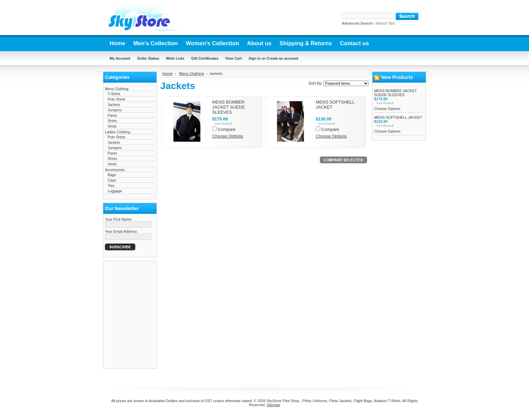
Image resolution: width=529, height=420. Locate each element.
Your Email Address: (121, 231)
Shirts (112, 121)
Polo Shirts (117, 99)
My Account (120, 58)
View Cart (233, 58)
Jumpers (115, 110)
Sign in (255, 58)
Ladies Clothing (118, 132)
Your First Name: (119, 219)
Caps (112, 180)
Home (168, 74)
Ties (111, 186)
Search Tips (385, 23)
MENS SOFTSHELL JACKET (398, 117)
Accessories (115, 170)
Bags (112, 175)
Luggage (115, 191)
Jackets (114, 105)
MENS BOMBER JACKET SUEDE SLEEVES (228, 107)
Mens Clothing (117, 89)
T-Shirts (114, 94)
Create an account (282, 58)
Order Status (148, 58)
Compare (227, 129)
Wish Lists (175, 58)
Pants (112, 115)
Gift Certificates (205, 58)
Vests (112, 126)
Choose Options (228, 136)
